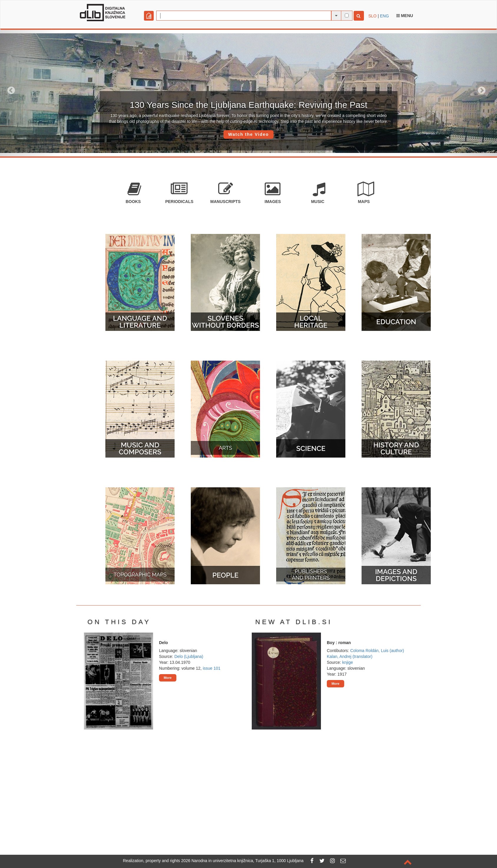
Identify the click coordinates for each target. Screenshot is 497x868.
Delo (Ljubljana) (189, 656)
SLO (372, 16)
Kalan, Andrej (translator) (350, 656)
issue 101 (212, 668)
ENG (384, 16)
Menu (405, 16)
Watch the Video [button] (248, 134)
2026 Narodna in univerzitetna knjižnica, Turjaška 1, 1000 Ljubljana (242, 861)
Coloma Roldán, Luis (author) (377, 651)
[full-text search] (347, 15)
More (168, 678)
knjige (348, 662)
